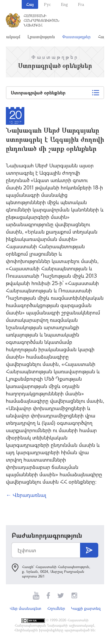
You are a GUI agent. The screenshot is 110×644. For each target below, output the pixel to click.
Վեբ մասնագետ (26, 608)
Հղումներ (56, 608)
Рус (47, 4)
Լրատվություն (41, 37)
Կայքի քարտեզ (86, 608)
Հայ (30, 4)
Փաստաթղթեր (76, 37)
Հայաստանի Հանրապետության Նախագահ (41, 20)
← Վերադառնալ (26, 495)
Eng (64, 4)
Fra (81, 4)
